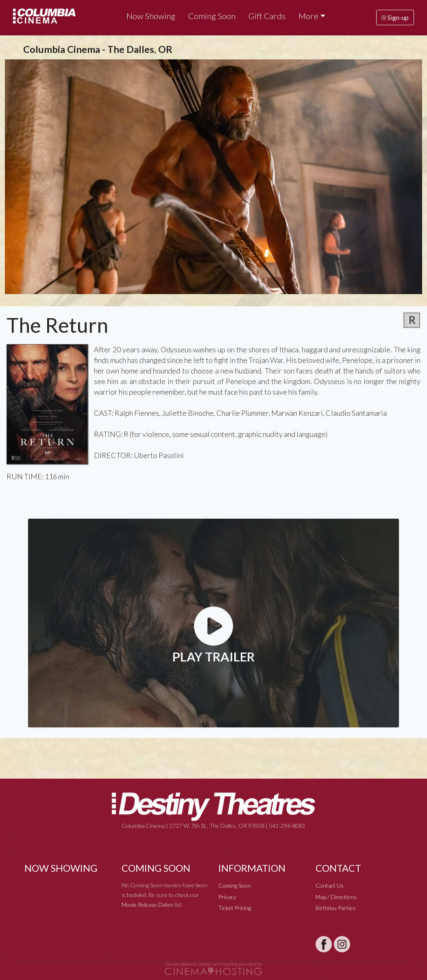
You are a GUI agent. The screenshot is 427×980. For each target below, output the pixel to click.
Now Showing (151, 16)
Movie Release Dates (147, 905)
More (308, 16)
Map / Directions (336, 897)
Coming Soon (212, 16)
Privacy (227, 897)
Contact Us (330, 885)
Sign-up (395, 17)
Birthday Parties (335, 908)
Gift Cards (267, 16)
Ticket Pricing (235, 908)
